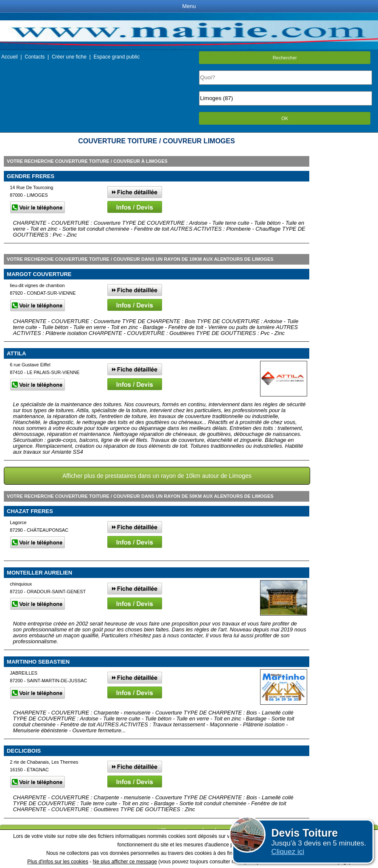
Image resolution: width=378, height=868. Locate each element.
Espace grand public (116, 57)
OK (285, 118)
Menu (189, 6)
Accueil (10, 57)
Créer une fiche (69, 57)
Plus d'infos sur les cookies (58, 862)
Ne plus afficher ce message (125, 862)
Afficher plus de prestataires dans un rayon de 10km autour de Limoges (157, 476)
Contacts (35, 57)
